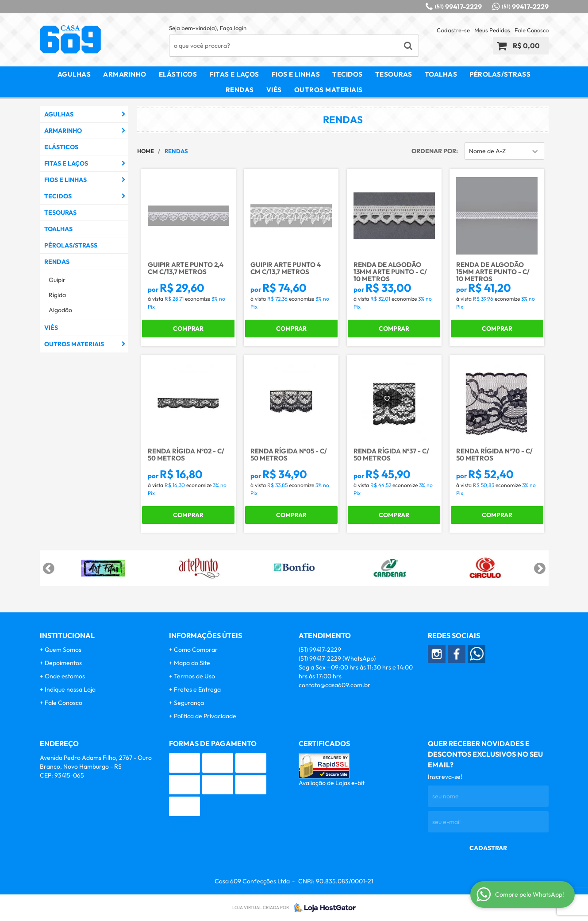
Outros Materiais (329, 90)
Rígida (57, 295)
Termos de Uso (194, 676)
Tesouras (394, 74)
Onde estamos (65, 676)
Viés (274, 90)
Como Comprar (196, 650)
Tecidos (348, 74)
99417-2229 (458, 7)
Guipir (57, 280)
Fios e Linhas (296, 74)
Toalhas (441, 74)
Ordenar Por (434, 151)
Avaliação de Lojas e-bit (332, 783)
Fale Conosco (532, 30)
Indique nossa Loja (70, 689)
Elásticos (178, 74)
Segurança (189, 703)
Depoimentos (63, 663)
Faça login (233, 28)
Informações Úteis (206, 635)
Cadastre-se (453, 30)
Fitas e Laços (234, 74)
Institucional (67, 635)
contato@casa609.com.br (334, 685)
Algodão (60, 310)
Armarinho (125, 74)
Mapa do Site (192, 663)
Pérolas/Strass (500, 74)
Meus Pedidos (492, 30)
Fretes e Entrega (197, 689)
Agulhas (74, 74)
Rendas (240, 90)
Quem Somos (63, 650)
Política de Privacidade (205, 716)
